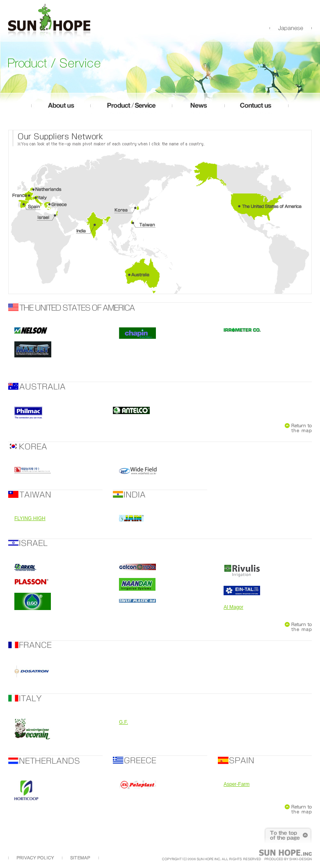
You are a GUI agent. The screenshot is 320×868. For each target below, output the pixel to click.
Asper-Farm (237, 784)
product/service (131, 108)
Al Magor (233, 607)
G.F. (123, 722)
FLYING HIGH (30, 518)
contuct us (257, 108)
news (198, 108)
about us (61, 108)
